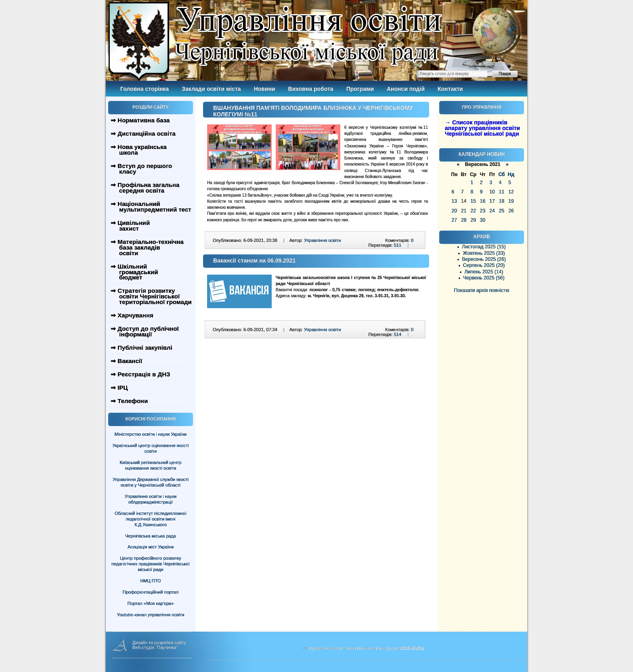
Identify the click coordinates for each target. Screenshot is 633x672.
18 (502, 201)
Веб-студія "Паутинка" (155, 647)
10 (492, 192)
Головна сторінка (145, 89)
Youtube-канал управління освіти (151, 615)
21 (464, 211)
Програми (360, 89)
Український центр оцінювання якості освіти (151, 448)
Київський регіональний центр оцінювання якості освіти (151, 465)
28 (464, 220)
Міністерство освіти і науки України (151, 434)
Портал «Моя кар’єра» (151, 603)
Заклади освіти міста (211, 89)
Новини (265, 89)
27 (454, 220)
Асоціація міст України (151, 547)
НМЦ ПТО (151, 581)
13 (454, 201)
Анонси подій (406, 89)
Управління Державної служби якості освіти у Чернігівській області (151, 482)
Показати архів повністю (482, 290)
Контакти (450, 89)
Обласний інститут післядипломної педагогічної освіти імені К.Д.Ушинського (151, 519)
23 (483, 211)
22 (473, 211)
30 (483, 220)
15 (473, 201)
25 (502, 211)
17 (492, 201)
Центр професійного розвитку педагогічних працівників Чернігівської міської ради (151, 564)
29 (473, 220)
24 (492, 211)
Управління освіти (322, 240)
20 (454, 211)
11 (502, 192)
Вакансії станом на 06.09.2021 (254, 260)
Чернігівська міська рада (151, 536)
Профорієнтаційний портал (151, 592)
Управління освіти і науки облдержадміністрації (151, 499)
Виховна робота (311, 89)
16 (483, 201)
